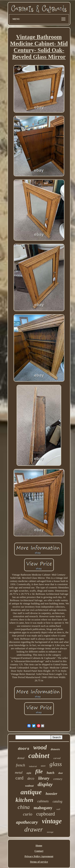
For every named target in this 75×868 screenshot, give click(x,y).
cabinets (43, 801)
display (45, 784)
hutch (51, 773)
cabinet (39, 756)
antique (31, 792)
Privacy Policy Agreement (39, 856)
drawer (34, 829)
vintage (52, 821)
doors (23, 749)
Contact (39, 851)
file (39, 771)
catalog (57, 801)
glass (56, 764)
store (43, 766)
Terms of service (39, 862)
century (58, 779)
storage (50, 832)
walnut (29, 786)
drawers (55, 749)
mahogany (43, 808)
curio (28, 814)
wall (58, 809)
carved (57, 758)
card (19, 778)
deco (31, 778)
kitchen (24, 800)
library (44, 778)
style (29, 773)
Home (39, 845)
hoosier (51, 794)
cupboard (45, 814)
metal (19, 773)
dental (21, 758)
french (20, 765)
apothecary (27, 822)
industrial (33, 766)
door (61, 773)
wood (40, 747)
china (24, 807)
